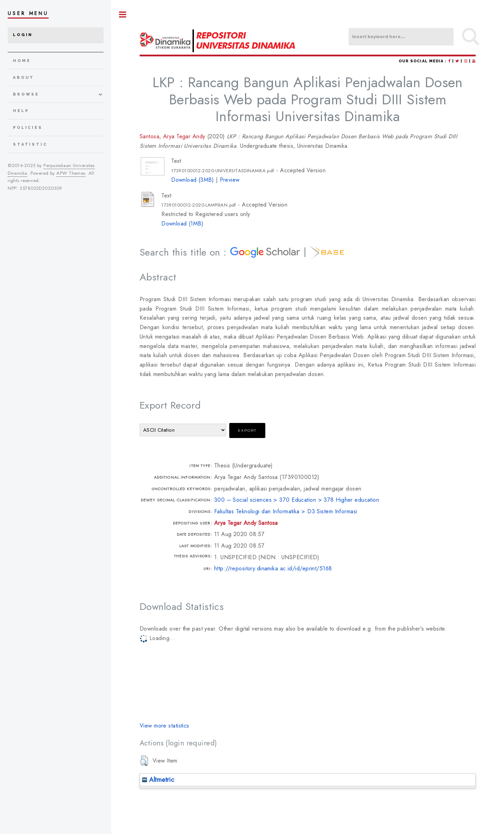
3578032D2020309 (41, 188)
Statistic (30, 144)
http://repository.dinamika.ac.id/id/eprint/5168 (273, 568)
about (24, 78)
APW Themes (71, 173)
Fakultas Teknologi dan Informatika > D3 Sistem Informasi (286, 511)
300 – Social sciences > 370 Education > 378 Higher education (297, 500)
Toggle (123, 15)
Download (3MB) (192, 180)
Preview (230, 180)
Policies (28, 128)
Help (21, 111)
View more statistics (164, 726)
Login (23, 35)
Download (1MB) (182, 224)
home (22, 61)
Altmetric (158, 780)
